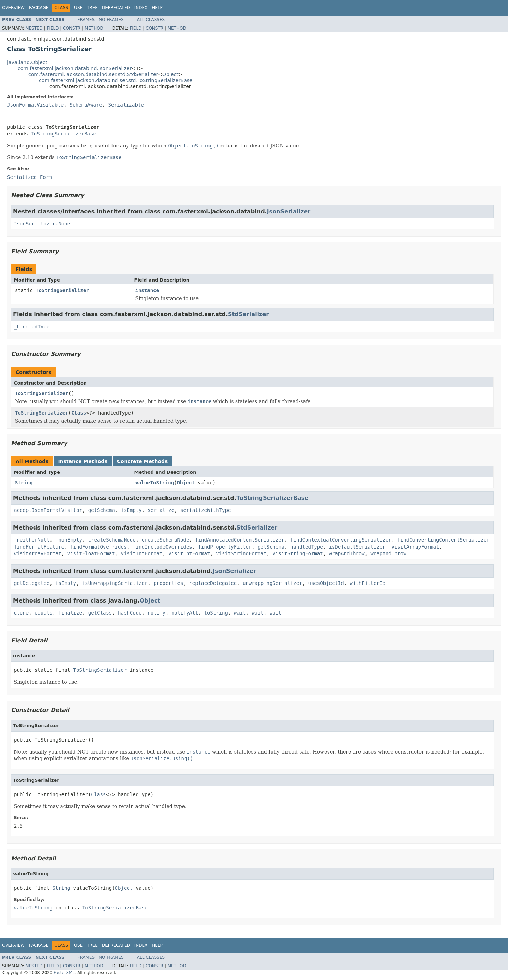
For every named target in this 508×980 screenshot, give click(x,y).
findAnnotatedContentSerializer (240, 540)
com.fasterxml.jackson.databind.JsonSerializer (75, 68)
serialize (161, 510)
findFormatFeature (39, 547)
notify (156, 613)
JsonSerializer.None (42, 224)
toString (216, 613)
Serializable (126, 105)
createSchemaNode (112, 540)
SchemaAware (86, 105)
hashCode (130, 613)
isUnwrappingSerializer (115, 583)
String (24, 483)
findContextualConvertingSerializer (341, 540)
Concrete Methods (143, 461)
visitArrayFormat (415, 547)
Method (94, 28)
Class (79, 413)
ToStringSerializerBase (63, 134)
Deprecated (116, 8)
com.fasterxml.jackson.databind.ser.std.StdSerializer (93, 74)
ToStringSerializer (62, 290)
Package (39, 8)
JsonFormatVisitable (35, 105)
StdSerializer (248, 314)
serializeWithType (205, 510)
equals (44, 613)
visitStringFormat (241, 553)
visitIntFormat (141, 553)
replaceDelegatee (213, 583)
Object (170, 74)
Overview (13, 8)
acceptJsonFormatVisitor (48, 510)
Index (141, 8)
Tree (92, 8)
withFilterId (368, 583)
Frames (86, 20)
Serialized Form (29, 177)
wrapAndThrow (347, 553)
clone (21, 613)
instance (147, 290)
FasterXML (64, 973)
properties (168, 583)
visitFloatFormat (91, 553)
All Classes (151, 20)
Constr (72, 28)
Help (157, 8)
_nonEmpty (69, 540)
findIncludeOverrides (162, 547)
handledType (307, 547)
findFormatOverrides (98, 547)
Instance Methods (83, 461)
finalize (70, 613)
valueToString (155, 483)
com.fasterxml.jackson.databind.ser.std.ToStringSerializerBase (116, 80)
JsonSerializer (289, 211)
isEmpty (131, 510)
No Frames (111, 20)
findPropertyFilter (225, 547)
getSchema (102, 510)
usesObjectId (326, 583)
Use (78, 8)
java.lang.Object (27, 62)
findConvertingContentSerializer (443, 540)
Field (53, 28)
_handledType (32, 327)
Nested (34, 28)
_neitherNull (32, 540)
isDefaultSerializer (357, 547)
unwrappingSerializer (273, 583)
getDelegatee (32, 583)
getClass (100, 613)
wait (240, 613)
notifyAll (185, 613)
